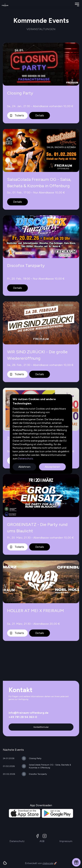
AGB (42, 841)
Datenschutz (25, 459)
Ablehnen (24, 467)
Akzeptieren (52, 467)
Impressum (66, 841)
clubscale (48, 863)
